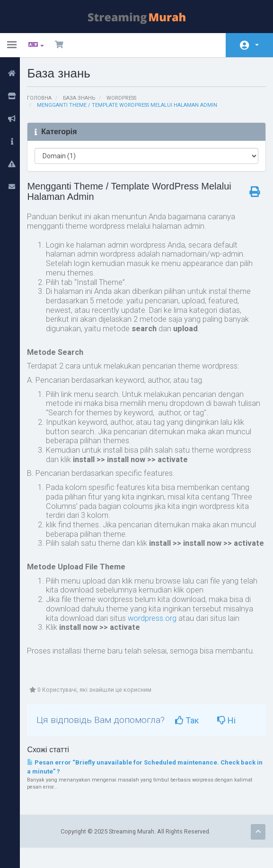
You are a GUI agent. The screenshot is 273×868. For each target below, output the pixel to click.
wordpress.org (157, 636)
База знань (84, 98)
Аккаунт (257, 45)
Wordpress (127, 98)
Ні (233, 739)
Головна (43, 98)
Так (194, 739)
